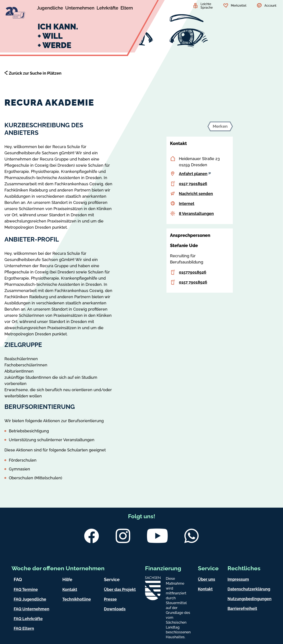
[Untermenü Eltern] (127, 9)
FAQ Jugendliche (30, 599)
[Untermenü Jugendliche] (50, 9)
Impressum (238, 579)
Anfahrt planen (195, 174)
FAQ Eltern (24, 628)
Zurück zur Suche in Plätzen (35, 73)
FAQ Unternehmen (32, 609)
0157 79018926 (193, 184)
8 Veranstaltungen (196, 214)
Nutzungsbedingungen (250, 599)
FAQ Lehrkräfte (28, 619)
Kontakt (70, 589)
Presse (110, 599)
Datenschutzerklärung (249, 589)
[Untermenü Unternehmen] (80, 9)
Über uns (207, 579)
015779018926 (193, 272)
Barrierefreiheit (242, 608)
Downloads (115, 609)
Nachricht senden (196, 194)
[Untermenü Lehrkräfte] (107, 9)
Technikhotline (77, 599)
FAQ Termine (26, 589)
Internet (187, 204)
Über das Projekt (120, 589)
